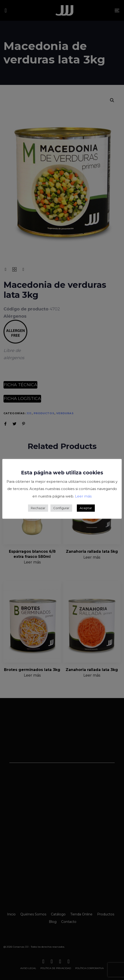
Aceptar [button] (86, 508)
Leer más (83, 496)
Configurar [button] (61, 508)
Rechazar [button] (38, 508)
